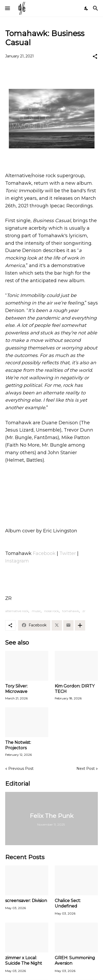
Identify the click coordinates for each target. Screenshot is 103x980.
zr (84, 611)
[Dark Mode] (86, 8)
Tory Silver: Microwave (16, 689)
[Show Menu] (7, 8)
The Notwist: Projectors (18, 745)
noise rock (51, 611)
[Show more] (80, 625)
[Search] (96, 8)
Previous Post (21, 769)
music (36, 611)
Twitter (68, 553)
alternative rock (17, 611)
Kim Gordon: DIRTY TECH (75, 689)
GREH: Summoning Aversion (75, 961)
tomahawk (71, 611)
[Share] (95, 56)
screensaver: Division (26, 901)
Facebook (44, 553)
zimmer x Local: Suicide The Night (24, 961)
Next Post (86, 769)
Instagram (17, 561)
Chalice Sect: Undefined (68, 903)
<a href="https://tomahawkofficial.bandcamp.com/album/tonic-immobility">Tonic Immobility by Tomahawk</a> (51, 494)
